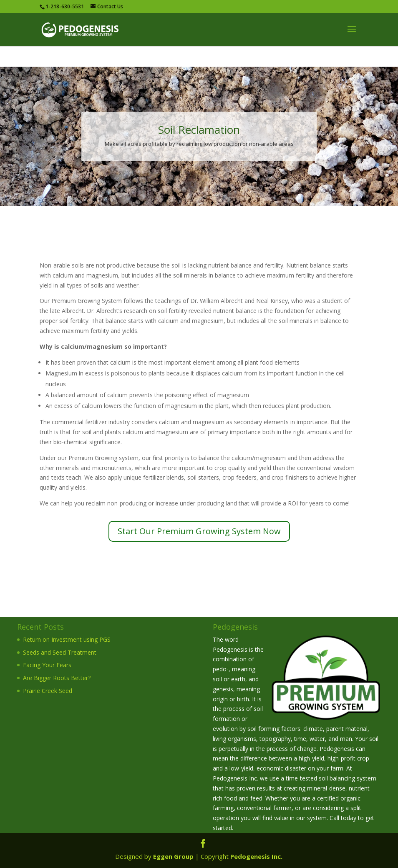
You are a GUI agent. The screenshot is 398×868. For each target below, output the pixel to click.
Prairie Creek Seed (48, 691)
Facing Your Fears (47, 665)
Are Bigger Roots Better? (57, 678)
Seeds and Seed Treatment (60, 652)
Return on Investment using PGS (67, 639)
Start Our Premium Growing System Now (199, 531)
